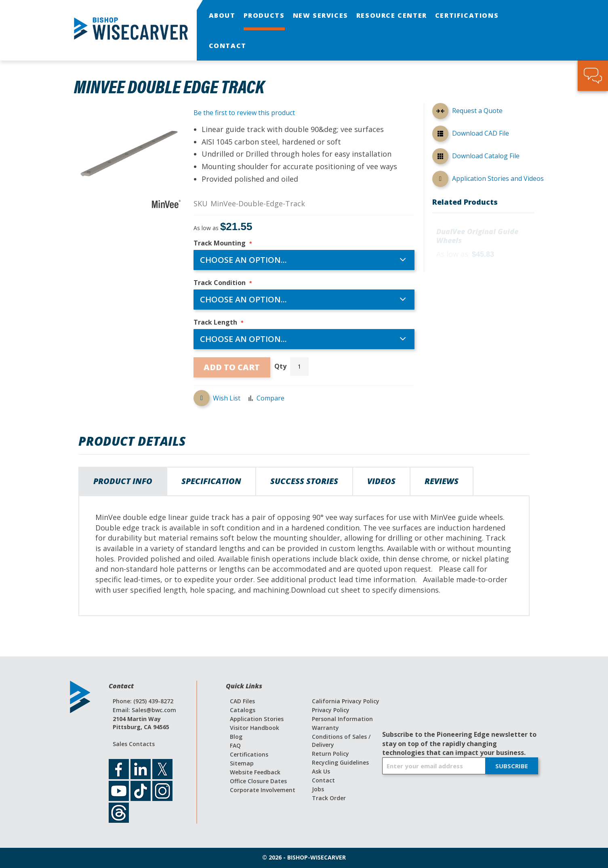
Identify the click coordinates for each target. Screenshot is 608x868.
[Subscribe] (512, 766)
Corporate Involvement (263, 790)
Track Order (329, 798)
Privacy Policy (331, 710)
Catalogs (243, 710)
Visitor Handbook (255, 728)
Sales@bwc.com (154, 710)
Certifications (249, 754)
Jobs (318, 789)
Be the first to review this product (244, 113)
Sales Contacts (134, 744)
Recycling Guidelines (340, 762)
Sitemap (242, 763)
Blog (236, 737)
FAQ (235, 745)
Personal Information (342, 719)
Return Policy (330, 754)
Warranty (325, 728)
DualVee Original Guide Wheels (477, 236)
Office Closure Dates (258, 781)
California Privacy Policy (346, 701)
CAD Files (242, 701)
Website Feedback (255, 772)
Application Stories (257, 719)
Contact (323, 780)
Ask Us (321, 771)
